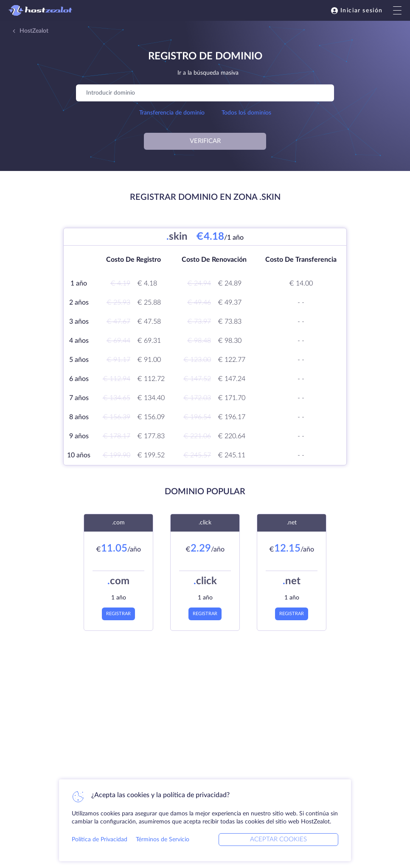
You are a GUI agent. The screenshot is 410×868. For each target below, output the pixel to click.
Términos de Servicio (163, 840)
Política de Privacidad (100, 840)
